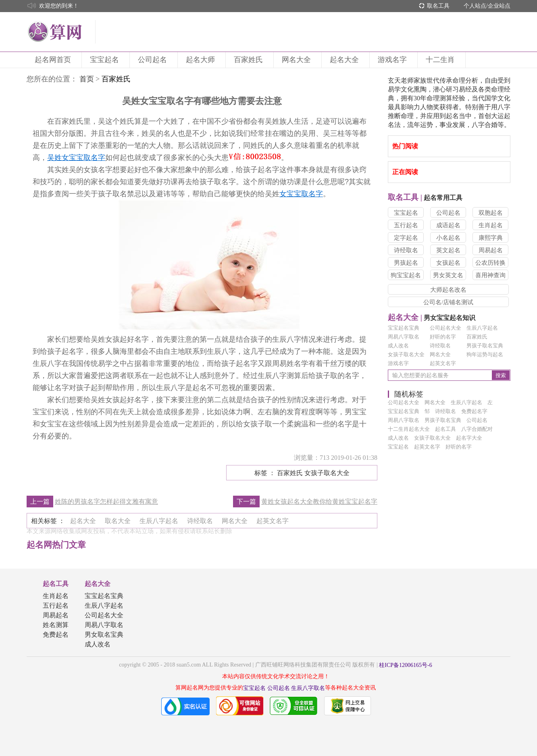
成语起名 (448, 225)
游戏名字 (393, 60)
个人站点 (475, 6)
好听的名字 (443, 337)
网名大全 (298, 60)
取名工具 (438, 6)
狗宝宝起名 (406, 275)
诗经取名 (406, 250)
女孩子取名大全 (406, 354)
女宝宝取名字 (301, 194)
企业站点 (499, 6)
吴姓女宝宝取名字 (76, 158)
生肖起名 (491, 225)
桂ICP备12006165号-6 (405, 665)
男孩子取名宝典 (485, 346)
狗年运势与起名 (485, 354)
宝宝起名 (106, 60)
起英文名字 (443, 363)
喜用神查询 (490, 275)
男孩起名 (406, 263)
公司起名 (154, 60)
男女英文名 (448, 275)
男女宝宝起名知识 (432, 318)
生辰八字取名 (308, 688)
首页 (87, 79)
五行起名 (406, 225)
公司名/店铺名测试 (448, 302)
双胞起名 (491, 213)
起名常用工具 (425, 198)
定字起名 (406, 238)
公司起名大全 (445, 328)
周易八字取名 (404, 337)
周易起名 (491, 250)
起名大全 (346, 60)
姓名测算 (56, 625)
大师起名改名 (448, 290)
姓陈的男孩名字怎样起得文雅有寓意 (106, 502)
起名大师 (202, 60)
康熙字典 (491, 238)
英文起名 (448, 250)
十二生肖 (441, 60)
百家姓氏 (250, 60)
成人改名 (398, 346)
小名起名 (448, 238)
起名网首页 (54, 60)
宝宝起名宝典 (404, 328)
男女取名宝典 (104, 634)
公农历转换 (490, 263)
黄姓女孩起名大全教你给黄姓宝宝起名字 (319, 502)
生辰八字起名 (482, 328)
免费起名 (56, 634)
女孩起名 (448, 263)
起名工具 (56, 584)
